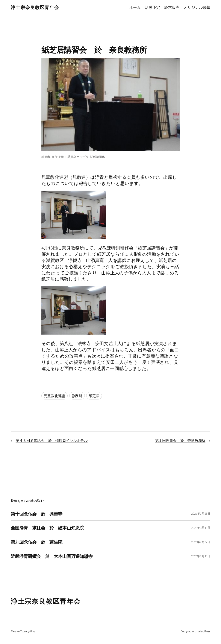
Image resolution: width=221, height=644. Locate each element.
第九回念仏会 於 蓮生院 (36, 542)
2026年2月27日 (201, 542)
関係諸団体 (98, 157)
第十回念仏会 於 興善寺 (36, 514)
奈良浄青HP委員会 (64, 157)
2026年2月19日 (201, 556)
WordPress (204, 631)
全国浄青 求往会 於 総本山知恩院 (47, 528)
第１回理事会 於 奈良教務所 (180, 440)
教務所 (77, 396)
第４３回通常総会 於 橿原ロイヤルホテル (52, 440)
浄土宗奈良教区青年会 (35, 7)
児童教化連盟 (55, 396)
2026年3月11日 (201, 528)
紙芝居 (94, 396)
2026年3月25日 (201, 513)
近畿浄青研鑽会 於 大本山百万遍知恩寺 (52, 556)
